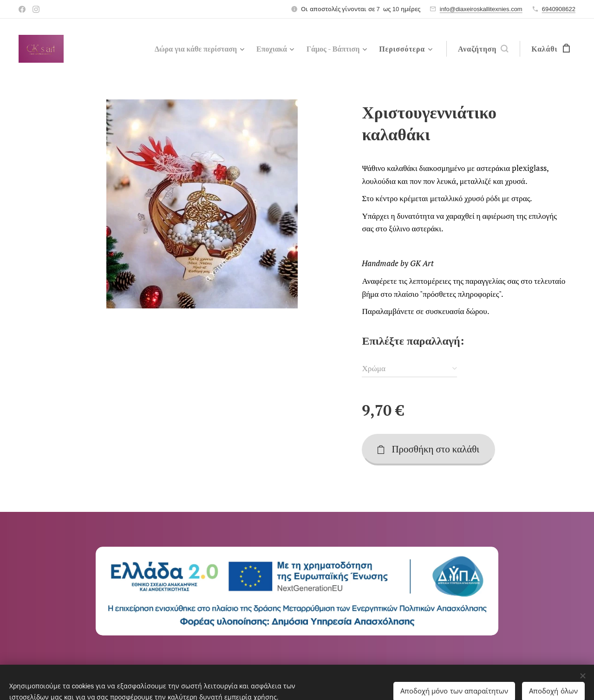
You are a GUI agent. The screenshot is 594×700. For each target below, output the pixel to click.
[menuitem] (188, 49)
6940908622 (559, 9)
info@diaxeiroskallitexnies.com (481, 9)
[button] (483, 49)
